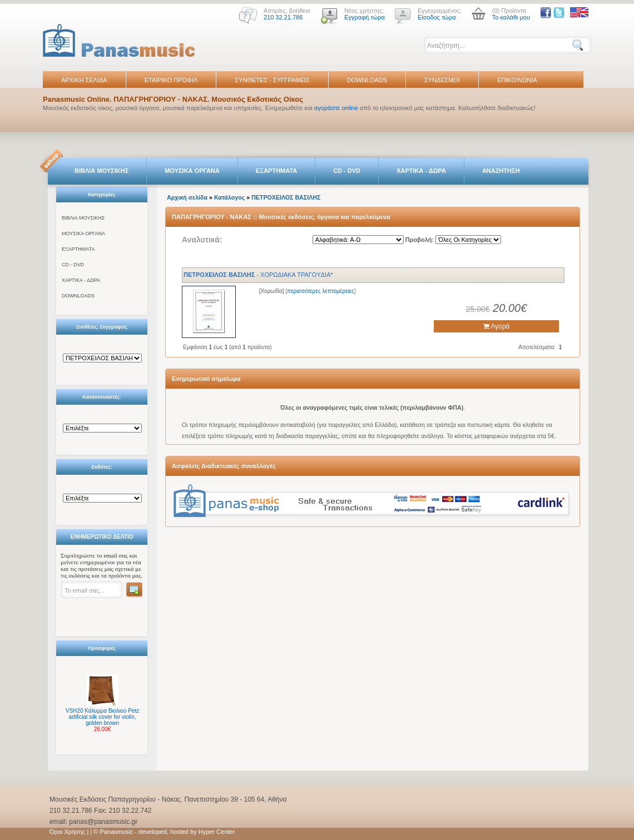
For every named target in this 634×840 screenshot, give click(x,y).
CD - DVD (347, 171)
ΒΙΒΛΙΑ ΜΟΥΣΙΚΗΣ (101, 171)
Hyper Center (217, 832)
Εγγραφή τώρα (365, 17)
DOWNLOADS (367, 80)
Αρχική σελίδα (187, 197)
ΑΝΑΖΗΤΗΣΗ (501, 171)
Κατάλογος (229, 197)
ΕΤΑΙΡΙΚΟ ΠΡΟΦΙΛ (171, 80)
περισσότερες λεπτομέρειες (321, 291)
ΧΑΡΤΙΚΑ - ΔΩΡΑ (421, 171)
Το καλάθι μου (511, 17)
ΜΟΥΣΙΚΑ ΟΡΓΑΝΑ (192, 171)
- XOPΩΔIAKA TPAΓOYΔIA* (258, 275)
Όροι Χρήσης (67, 832)
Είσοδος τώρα (437, 17)
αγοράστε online (336, 108)
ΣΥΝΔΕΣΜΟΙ (442, 80)
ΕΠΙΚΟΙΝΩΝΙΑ (517, 80)
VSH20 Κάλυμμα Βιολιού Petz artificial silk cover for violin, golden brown (102, 717)
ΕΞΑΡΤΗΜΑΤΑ (276, 171)
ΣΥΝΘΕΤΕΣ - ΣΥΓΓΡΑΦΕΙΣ (272, 80)
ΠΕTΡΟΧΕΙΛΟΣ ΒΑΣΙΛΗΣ (286, 197)
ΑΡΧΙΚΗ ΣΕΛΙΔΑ (84, 80)
